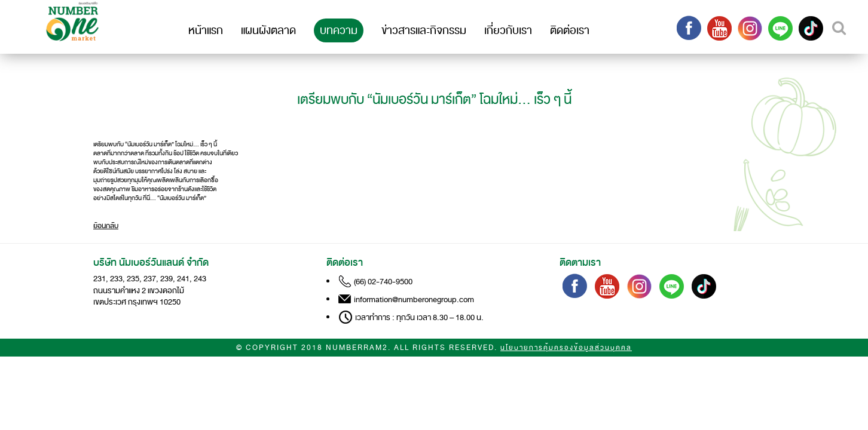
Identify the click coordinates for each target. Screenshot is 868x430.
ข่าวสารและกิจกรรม (424, 30)
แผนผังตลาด (268, 30)
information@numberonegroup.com (414, 300)
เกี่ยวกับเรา (508, 30)
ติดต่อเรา (570, 30)
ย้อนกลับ (106, 226)
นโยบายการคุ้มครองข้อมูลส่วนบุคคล (566, 348)
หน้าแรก (206, 30)
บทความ (339, 30)
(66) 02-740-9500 (383, 282)
